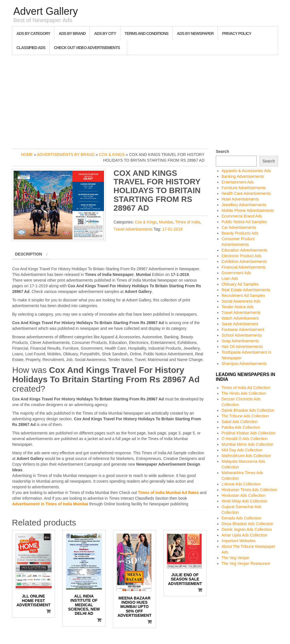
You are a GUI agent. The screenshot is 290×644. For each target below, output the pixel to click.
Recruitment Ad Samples (243, 295)
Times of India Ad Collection (246, 388)
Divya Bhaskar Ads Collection (247, 524)
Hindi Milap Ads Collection (244, 501)
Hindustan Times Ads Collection (249, 490)
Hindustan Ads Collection (244, 495)
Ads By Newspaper (195, 33)
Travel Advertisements (133, 229)
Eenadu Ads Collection (241, 518)
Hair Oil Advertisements (242, 347)
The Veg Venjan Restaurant (246, 563)
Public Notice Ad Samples (244, 222)
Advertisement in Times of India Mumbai (50, 504)
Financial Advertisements (244, 267)
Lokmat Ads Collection (241, 484)
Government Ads (236, 273)
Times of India (187, 222)
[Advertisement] (145, 100)
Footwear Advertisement (243, 330)
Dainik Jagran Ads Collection (247, 529)
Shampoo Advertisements (244, 364)
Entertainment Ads (238, 182)
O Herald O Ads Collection (245, 439)
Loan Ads (230, 278)
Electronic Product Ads (241, 256)
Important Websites (238, 541)
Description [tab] (29, 254)
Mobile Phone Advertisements (248, 210)
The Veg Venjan (235, 558)
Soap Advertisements (240, 341)
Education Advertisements (244, 250)
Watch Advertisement (240, 318)
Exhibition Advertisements (244, 261)
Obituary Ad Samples (240, 284)
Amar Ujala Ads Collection (244, 535)
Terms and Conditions (146, 33)
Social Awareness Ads (241, 301)
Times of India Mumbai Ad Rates (168, 493)
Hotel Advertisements (240, 199)
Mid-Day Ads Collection (242, 450)
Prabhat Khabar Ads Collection (249, 433)
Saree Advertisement (240, 324)
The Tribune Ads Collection (245, 416)
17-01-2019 (172, 229)
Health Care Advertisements (246, 193)
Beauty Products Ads (240, 233)
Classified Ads (31, 48)
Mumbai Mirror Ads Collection (247, 444)
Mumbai (166, 222)
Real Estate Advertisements (246, 290)
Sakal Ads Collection (240, 422)
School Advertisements (242, 335)
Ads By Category (33, 33)
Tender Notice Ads (238, 307)
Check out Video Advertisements (87, 48)
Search (222, 151)
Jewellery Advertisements (244, 205)
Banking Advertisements (243, 176)
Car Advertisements (239, 227)
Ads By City (105, 33)
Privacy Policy (237, 33)
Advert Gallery (46, 11)
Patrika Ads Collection (241, 427)
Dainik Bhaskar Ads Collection (248, 410)
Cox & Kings (112, 155)
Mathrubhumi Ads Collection (246, 456)
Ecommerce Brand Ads (242, 216)
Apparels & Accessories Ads (246, 171)
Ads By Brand (72, 33)
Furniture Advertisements (244, 188)
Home (27, 155)
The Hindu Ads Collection (244, 393)
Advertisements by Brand (66, 155)
